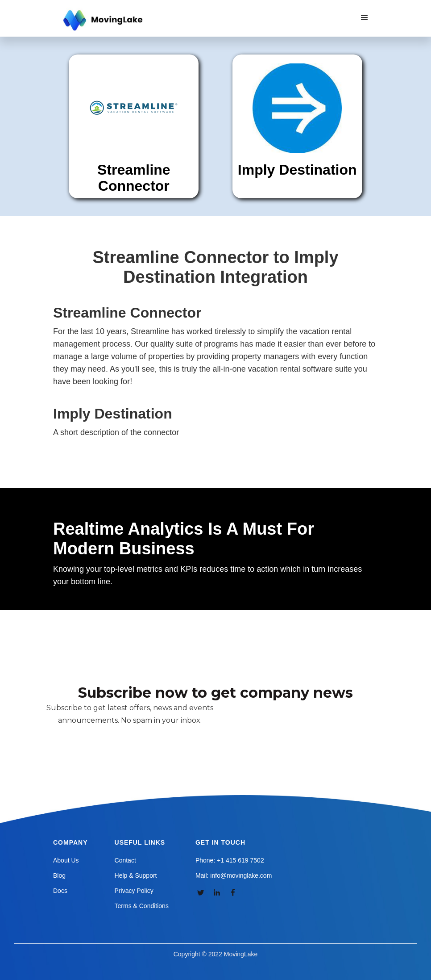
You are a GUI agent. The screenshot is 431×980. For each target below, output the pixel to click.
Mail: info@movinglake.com (234, 875)
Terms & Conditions (142, 906)
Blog (59, 875)
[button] (365, 18)
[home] (104, 21)
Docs (60, 891)
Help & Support (136, 875)
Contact (125, 860)
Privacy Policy (134, 891)
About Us (66, 860)
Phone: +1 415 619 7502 (230, 860)
